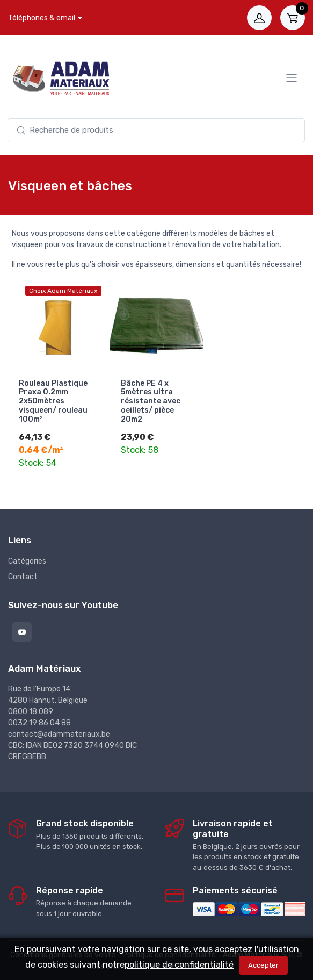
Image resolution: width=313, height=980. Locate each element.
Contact (23, 576)
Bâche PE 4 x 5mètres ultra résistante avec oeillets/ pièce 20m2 (151, 401)
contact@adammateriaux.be (59, 734)
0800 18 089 (31, 711)
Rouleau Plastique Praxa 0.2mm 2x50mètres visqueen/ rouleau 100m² (53, 401)
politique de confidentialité (179, 965)
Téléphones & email (42, 18)
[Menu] (292, 78)
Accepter (263, 965)
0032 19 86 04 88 (39, 722)
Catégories (27, 560)
